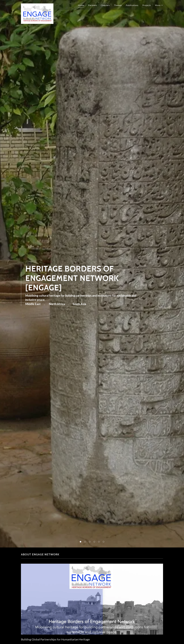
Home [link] (81, 5)
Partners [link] (92, 5)
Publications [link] (132, 5)
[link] (37, 4)
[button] (80, 542)
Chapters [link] (105, 5)
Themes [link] (118, 5)
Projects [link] (147, 5)
